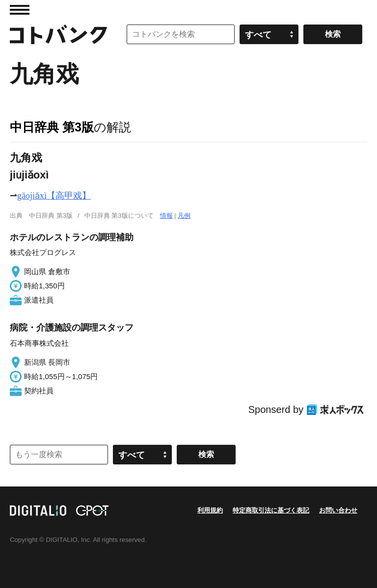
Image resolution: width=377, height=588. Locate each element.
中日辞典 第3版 (52, 127)
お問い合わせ (338, 510)
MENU (20, 10)
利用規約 (210, 510)
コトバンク (58, 34)
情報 (166, 216)
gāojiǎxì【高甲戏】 (54, 196)
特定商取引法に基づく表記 (271, 510)
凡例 (184, 216)
